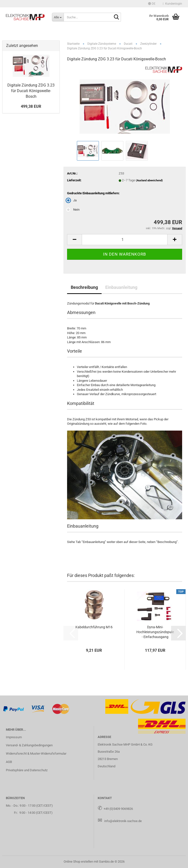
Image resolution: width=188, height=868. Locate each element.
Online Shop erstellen (78, 862)
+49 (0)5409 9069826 (118, 809)
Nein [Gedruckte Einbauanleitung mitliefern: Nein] (73, 210)
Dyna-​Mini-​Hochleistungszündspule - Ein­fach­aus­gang (155, 632)
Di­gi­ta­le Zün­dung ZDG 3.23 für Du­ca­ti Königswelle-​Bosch (31, 91)
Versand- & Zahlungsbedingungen (29, 745)
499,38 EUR (31, 106)
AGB (9, 762)
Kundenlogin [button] (172, 4)
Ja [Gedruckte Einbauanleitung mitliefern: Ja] (72, 200)
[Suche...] (58, 17)
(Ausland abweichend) (149, 180)
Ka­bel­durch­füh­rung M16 (94, 627)
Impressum (14, 737)
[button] (152, 4)
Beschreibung (84, 287)
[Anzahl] (125, 240)
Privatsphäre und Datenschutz (27, 770)
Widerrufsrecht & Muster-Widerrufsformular (36, 754)
